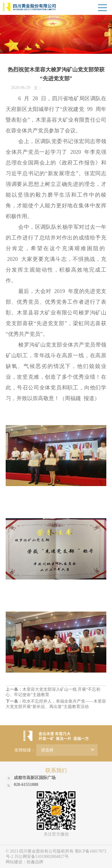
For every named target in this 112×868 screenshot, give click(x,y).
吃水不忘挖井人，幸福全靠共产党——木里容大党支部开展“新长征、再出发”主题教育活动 (56, 704)
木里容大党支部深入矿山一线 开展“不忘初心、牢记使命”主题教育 (53, 692)
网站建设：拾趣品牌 (24, 862)
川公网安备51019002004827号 (42, 857)
